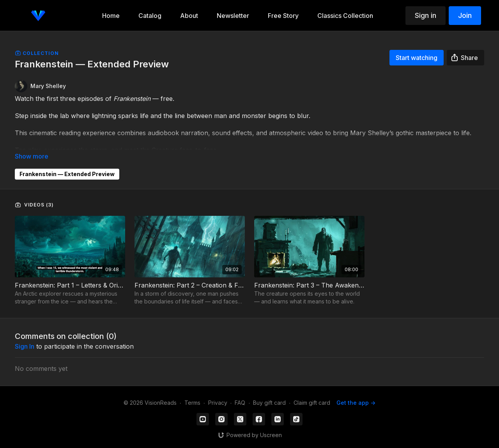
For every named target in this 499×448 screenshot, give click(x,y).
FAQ (240, 403)
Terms (192, 403)
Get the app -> (356, 403)
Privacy (218, 403)
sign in (25, 346)
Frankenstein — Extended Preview (67, 174)
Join (465, 15)
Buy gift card (269, 403)
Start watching (417, 58)
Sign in (426, 15)
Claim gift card (312, 403)
